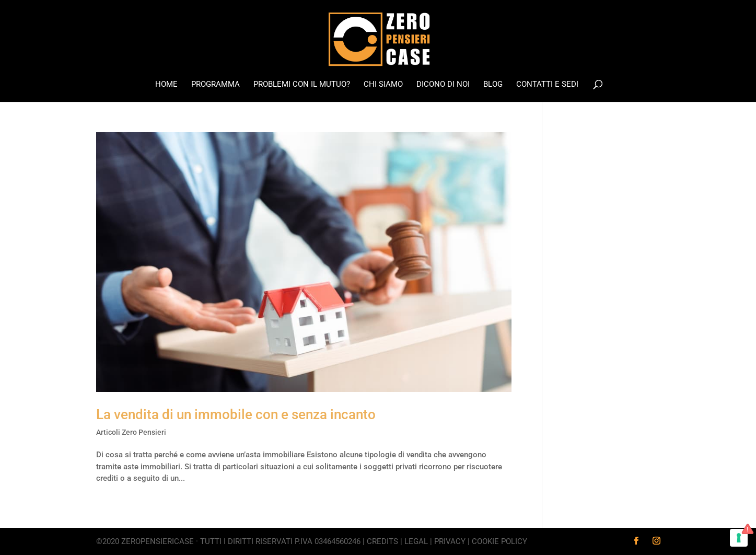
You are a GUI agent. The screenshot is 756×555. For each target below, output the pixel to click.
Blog (493, 85)
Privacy (450, 541)
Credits (382, 541)
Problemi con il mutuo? (302, 85)
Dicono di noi (443, 85)
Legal (416, 541)
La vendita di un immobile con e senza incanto (236, 414)
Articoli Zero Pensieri (131, 432)
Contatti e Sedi (547, 85)
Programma (216, 85)
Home (166, 85)
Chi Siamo (383, 85)
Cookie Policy (499, 541)
